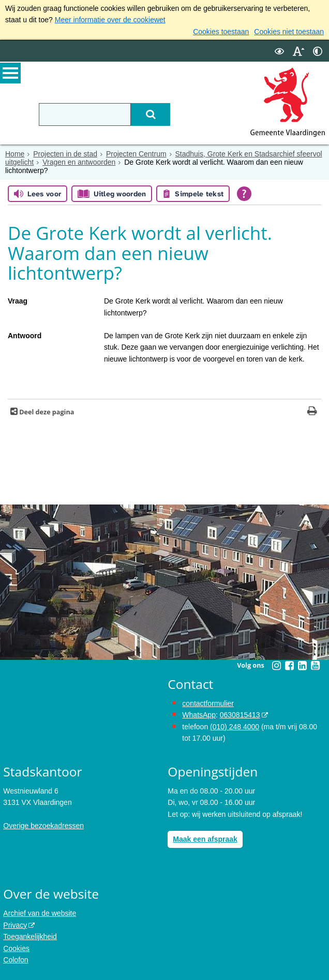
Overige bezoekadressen (43, 826)
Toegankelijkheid (30, 936)
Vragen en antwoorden (79, 162)
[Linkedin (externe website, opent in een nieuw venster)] (302, 666)
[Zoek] (151, 114)
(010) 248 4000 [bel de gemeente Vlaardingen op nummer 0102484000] (235, 727)
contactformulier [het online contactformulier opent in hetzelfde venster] (208, 703)
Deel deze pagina (46, 412)
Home (15, 154)
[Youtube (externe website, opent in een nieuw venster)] (315, 666)
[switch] (279, 51)
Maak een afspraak (205, 839)
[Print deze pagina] (312, 412)
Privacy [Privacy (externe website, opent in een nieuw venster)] (15, 925)
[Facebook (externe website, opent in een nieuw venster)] (289, 666)
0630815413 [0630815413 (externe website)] (240, 715)
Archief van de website (40, 913)
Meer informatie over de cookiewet (110, 20)
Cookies (16, 948)
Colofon (16, 960)
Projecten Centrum (136, 154)
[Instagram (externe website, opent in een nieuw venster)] (276, 666)
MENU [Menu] (10, 73)
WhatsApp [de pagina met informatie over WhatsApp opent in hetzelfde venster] (199, 715)
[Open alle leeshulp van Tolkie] (244, 194)
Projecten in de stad (65, 154)
